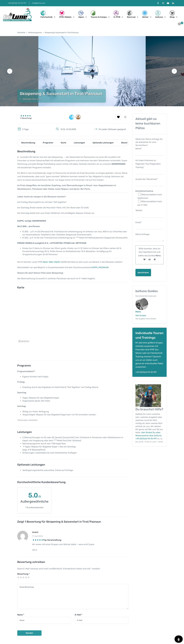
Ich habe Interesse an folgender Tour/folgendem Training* (149, 166)
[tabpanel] (92, 71)
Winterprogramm (35, 33)
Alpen (81, 14)
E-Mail (79, 615)
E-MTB (117, 14)
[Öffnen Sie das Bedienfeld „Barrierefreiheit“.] (179, 639)
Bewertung (23, 574)
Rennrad (131, 14)
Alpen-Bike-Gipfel (51, 262)
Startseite (21, 33)
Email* (149, 225)
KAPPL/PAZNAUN (100, 267)
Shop (172, 14)
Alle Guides (141, 315)
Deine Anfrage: (149, 237)
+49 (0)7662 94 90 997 (17, 3)
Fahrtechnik (47, 14)
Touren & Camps (99, 14)
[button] (179, 25)
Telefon (149, 213)
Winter (145, 14)
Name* (149, 151)
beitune (159, 14)
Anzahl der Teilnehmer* (149, 181)
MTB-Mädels (65, 14)
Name (21, 615)
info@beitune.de (39, 3)
